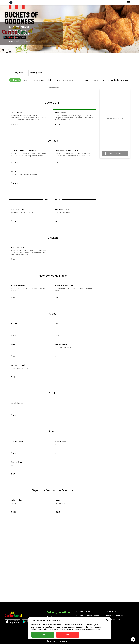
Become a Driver (83, 594)
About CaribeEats (113, 602)
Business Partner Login (86, 602)
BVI (48, 607)
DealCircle (51, 615)
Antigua (50, 603)
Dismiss (68, 635)
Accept (43, 635)
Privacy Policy (111, 594)
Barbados (51, 611)
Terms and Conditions (115, 598)
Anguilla (50, 599)
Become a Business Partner (87, 598)
